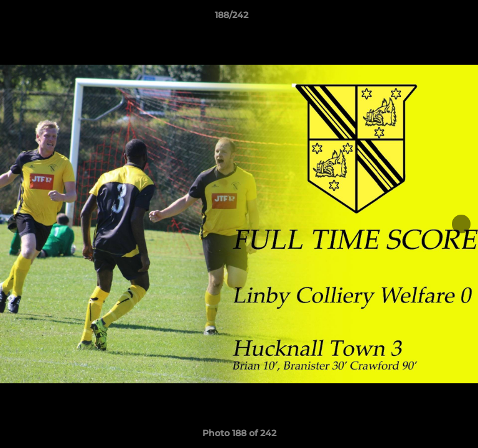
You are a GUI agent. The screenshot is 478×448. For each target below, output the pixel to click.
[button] (433, 18)
